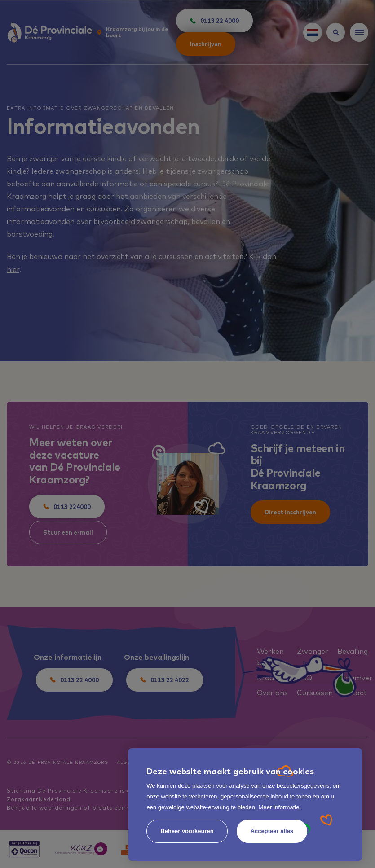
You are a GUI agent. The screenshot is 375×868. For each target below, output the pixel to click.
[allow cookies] (272, 831)
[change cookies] (187, 831)
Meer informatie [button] (279, 807)
